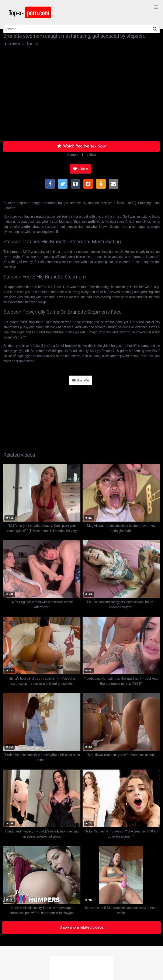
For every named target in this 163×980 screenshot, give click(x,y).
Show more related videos (82, 927)
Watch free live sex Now (81, 146)
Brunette (81, 380)
